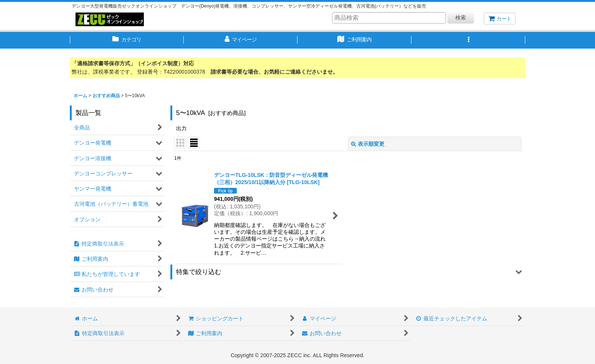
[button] (468, 40)
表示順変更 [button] (368, 144)
